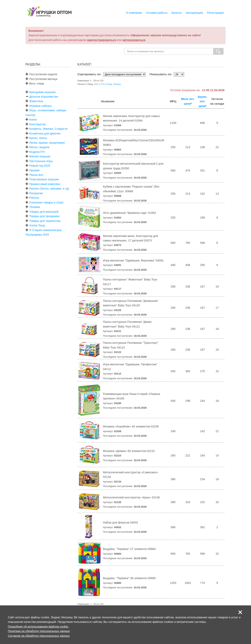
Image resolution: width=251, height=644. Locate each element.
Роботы (34, 198)
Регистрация (215, 13)
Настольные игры (41, 161)
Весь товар (35, 83)
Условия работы (157, 13)
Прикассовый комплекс (45, 184)
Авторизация (195, 13)
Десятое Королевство (44, 97)
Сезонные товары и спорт (46, 202)
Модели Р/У (37, 152)
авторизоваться (134, 40)
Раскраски (36, 193)
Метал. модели (39, 147)
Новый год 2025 (40, 166)
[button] (240, 612)
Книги (33, 120)
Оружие (34, 170)
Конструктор (37, 124)
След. (109, 84)
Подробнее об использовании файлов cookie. (38, 627)
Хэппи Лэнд (37, 225)
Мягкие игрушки (40, 156)
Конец (118, 84)
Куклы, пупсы (38, 138)
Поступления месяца (41, 79)
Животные (36, 101)
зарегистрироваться (101, 40)
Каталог (177, 13)
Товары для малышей (44, 212)
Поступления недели (41, 74)
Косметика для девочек (45, 133)
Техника (35, 207)
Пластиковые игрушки (44, 179)
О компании (134, 13)
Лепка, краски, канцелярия (47, 143)
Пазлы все (36, 175)
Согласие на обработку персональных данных (39, 636)
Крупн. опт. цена (203, 101)
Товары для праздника (44, 216)
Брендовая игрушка (42, 92)
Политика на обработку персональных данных (39, 631)
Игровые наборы (40, 106)
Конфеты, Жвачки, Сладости (48, 129)
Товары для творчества (45, 221)
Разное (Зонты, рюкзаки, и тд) (49, 189)
